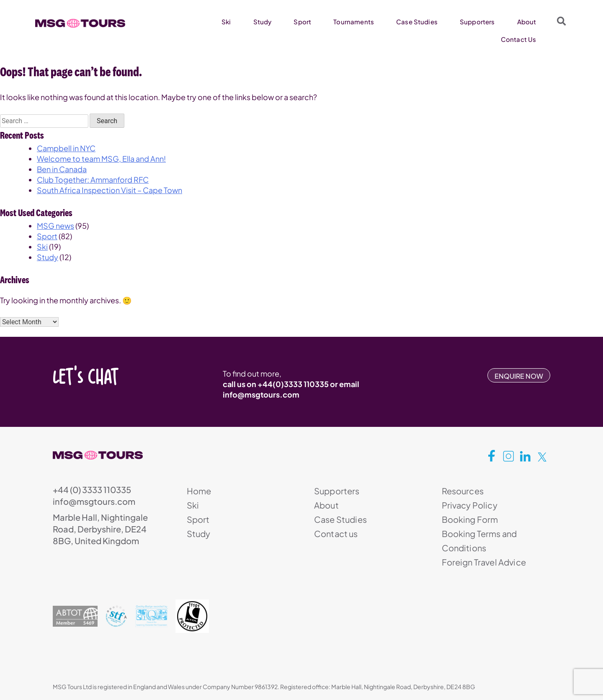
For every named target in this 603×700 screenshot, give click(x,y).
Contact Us (519, 39)
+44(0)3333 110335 (293, 384)
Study (263, 22)
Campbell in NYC (66, 148)
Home (199, 491)
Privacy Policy (470, 505)
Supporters (477, 22)
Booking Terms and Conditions (479, 541)
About (527, 22)
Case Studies (417, 22)
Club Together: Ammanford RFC (93, 180)
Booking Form (470, 519)
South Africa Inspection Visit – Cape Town (110, 190)
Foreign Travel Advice (484, 562)
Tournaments (354, 22)
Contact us (336, 533)
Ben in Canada (62, 169)
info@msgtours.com (261, 394)
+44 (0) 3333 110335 (92, 489)
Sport (302, 22)
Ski (226, 22)
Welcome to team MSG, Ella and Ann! (101, 159)
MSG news (55, 226)
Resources (463, 491)
